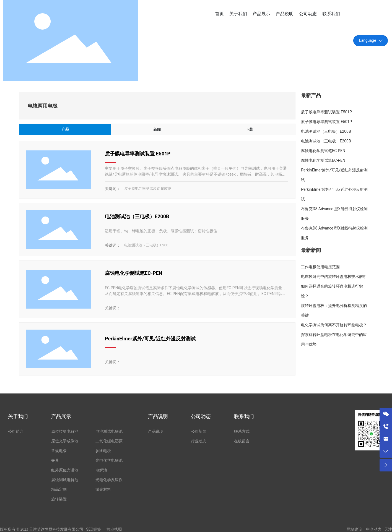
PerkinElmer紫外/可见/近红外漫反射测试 (150, 339)
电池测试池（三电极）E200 (146, 245)
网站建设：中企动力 (364, 529)
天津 (388, 529)
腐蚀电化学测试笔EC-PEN (133, 273)
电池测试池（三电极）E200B (137, 216)
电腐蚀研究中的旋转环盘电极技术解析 (334, 277)
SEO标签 (94, 529)
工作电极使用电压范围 (320, 267)
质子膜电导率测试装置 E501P (138, 154)
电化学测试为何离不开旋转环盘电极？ (334, 325)
